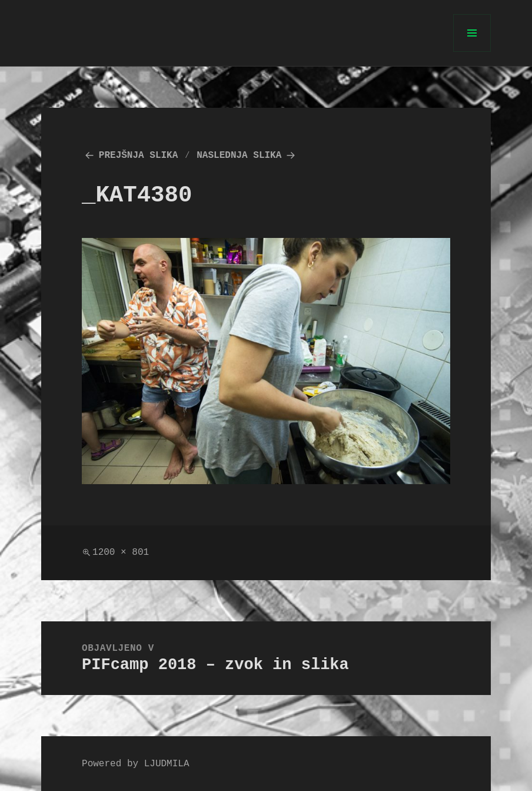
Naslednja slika (239, 155)
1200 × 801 (121, 552)
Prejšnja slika (138, 155)
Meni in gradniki (472, 52)
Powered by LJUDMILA (135, 764)
